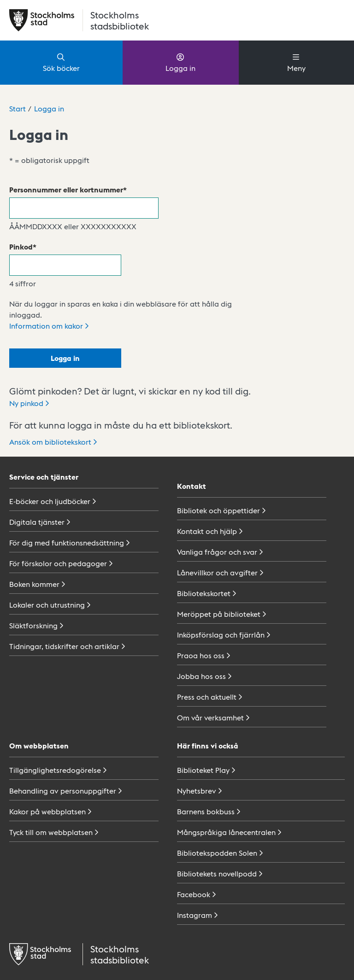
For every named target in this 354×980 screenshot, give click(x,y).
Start (18, 108)
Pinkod (21, 246)
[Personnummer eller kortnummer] (84, 208)
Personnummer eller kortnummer (66, 189)
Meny (296, 62)
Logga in (180, 62)
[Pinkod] (65, 265)
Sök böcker (61, 62)
